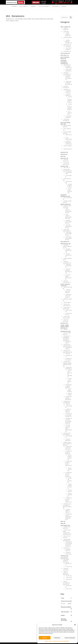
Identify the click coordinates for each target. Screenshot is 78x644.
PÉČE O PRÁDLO (23, 6)
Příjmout (45, 638)
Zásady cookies (48, 641)
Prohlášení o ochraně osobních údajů (61, 641)
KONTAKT (44, 9)
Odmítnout (57, 638)
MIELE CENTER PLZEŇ (34, 9)
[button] (75, 625)
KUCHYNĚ (14, 6)
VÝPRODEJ (64, 6)
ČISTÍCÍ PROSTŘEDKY (44, 6)
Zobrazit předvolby (70, 638)
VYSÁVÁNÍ (33, 6)
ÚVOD (26, 9)
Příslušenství (56, 6)
